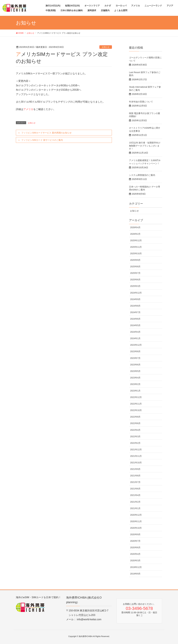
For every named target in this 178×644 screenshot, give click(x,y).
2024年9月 (135, 299)
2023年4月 (135, 378)
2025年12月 (136, 240)
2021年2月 (135, 502)
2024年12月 (136, 293)
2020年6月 (135, 547)
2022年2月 (135, 443)
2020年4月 (135, 554)
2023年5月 (135, 371)
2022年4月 (135, 430)
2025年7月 (135, 273)
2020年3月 (135, 560)
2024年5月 (135, 325)
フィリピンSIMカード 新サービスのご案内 (42, 140)
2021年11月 (136, 456)
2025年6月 (135, 280)
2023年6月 (135, 365)
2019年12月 (136, 567)
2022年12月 (136, 397)
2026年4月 (135, 227)
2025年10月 (136, 253)
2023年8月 (135, 351)
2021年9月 (135, 469)
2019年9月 (135, 574)
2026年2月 (135, 234)
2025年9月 (135, 260)
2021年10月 (136, 463)
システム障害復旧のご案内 (142, 175)
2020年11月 (136, 521)
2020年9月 (135, 534)
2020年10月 (136, 528)
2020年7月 (135, 541)
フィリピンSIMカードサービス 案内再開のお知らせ (46, 133)
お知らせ (106, 47)
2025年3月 (135, 286)
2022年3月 (135, 436)
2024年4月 (135, 332)
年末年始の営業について (141, 102)
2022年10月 (136, 410)
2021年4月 (135, 495)
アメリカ (28, 109)
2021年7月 (135, 482)
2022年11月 (136, 404)
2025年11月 (136, 247)
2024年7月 (135, 312)
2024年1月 (135, 338)
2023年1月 (135, 391)
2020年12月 (136, 515)
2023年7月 (135, 358)
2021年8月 (135, 476)
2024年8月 (135, 306)
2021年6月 (135, 489)
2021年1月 (135, 508)
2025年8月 (135, 267)
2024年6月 (135, 319)
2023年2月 (135, 384)
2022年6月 (135, 423)
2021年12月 (136, 450)
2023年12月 (136, 345)
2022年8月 (135, 417)
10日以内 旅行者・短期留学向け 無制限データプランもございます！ (145, 146)
